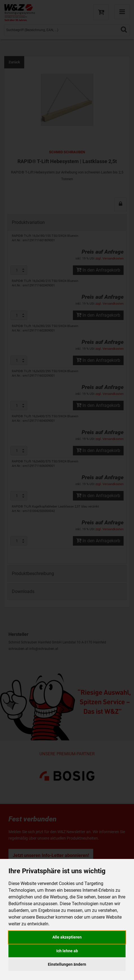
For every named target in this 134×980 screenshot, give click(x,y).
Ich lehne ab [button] (67, 951)
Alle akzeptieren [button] (67, 937)
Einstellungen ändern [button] (67, 964)
